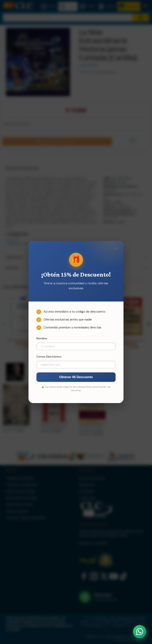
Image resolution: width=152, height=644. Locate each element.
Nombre (42, 338)
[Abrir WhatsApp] (140, 632)
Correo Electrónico (49, 357)
